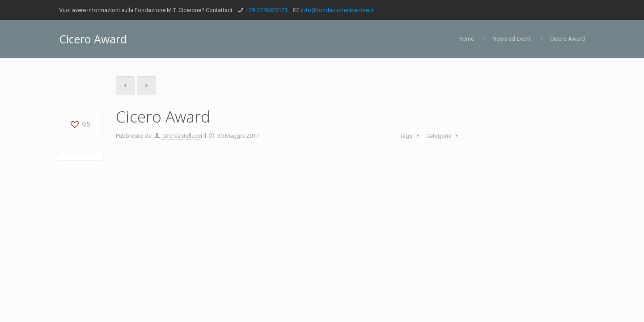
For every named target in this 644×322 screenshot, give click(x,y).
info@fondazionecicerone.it (337, 10)
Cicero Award (568, 39)
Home (466, 39)
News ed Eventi (512, 39)
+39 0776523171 (267, 10)
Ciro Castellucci (182, 136)
